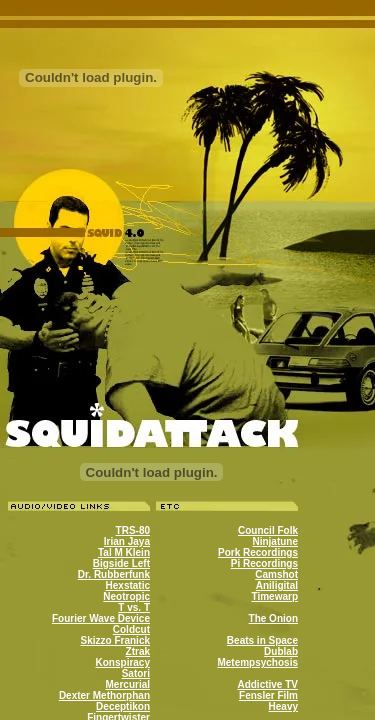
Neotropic (126, 596)
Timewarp (275, 596)
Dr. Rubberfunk (114, 574)
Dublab (281, 651)
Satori (136, 673)
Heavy (283, 706)
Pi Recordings (264, 563)
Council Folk (268, 530)
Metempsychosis (257, 662)
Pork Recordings (258, 552)
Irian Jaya (127, 541)
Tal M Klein (124, 552)
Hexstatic (128, 585)
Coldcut (131, 629)
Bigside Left (121, 563)
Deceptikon (123, 706)
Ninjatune (275, 541)
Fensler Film (268, 695)
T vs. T (134, 607)
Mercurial (128, 684)
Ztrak (138, 651)
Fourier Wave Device (101, 618)
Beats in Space (262, 640)
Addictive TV (267, 684)
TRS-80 (133, 530)
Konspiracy (123, 662)
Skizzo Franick (115, 640)
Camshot (276, 574)
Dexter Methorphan (104, 695)
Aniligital (277, 585)
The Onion (273, 618)
